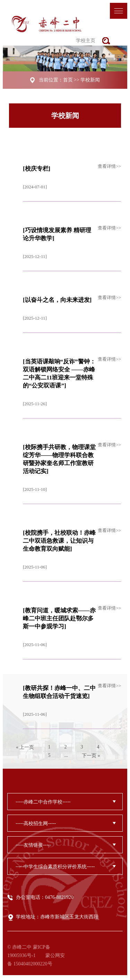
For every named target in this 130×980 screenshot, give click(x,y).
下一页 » (91, 756)
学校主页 (86, 41)
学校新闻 (90, 80)
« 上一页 (25, 747)
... (66, 755)
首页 (68, 80)
